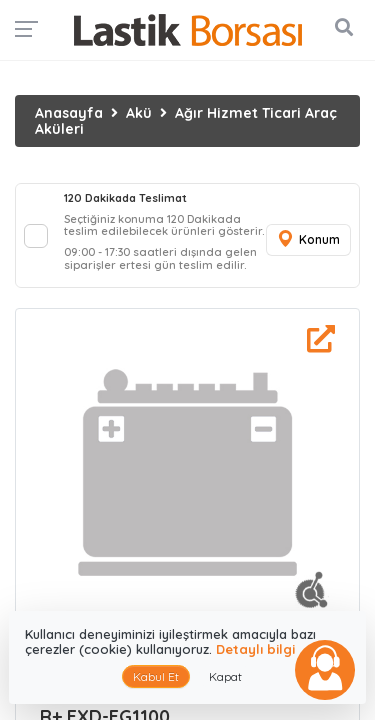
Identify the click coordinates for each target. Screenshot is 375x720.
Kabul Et (156, 676)
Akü (139, 113)
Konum (308, 239)
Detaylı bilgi (255, 649)
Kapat (225, 676)
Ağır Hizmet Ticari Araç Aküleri (186, 121)
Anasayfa (69, 113)
